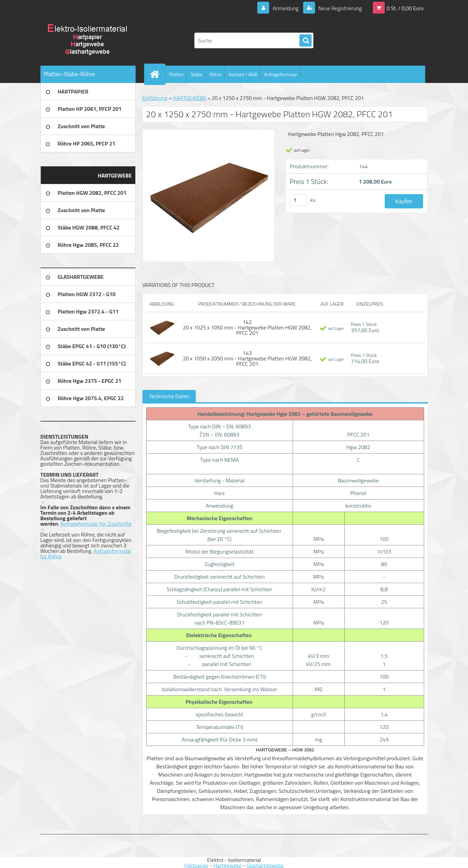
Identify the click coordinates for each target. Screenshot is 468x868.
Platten (177, 74)
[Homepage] (158, 74)
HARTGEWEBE (189, 98)
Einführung (155, 98)
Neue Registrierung (340, 8)
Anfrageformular (281, 74)
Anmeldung (285, 8)
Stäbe (196, 74)
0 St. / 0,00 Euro (405, 8)
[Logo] (87, 40)
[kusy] (298, 200)
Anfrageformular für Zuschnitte (96, 524)
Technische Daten (169, 396)
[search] (306, 41)
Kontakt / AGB (243, 74)
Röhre (215, 74)
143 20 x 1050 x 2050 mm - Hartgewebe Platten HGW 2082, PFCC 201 (247, 358)
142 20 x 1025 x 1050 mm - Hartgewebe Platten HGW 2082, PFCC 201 (247, 327)
